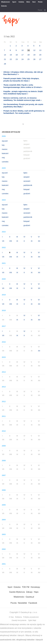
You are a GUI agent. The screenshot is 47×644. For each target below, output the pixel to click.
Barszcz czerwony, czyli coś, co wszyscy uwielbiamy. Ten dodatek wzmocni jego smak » (22, 99)
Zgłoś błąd (32, 620)
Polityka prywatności (31, 617)
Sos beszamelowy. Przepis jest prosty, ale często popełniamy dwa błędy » (23, 106)
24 (22, 59)
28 (5, 64)
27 (40, 59)
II (10, 237)
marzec (5, 149)
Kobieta (21, 2)
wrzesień (27, 181)
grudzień (27, 194)
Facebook (33, 603)
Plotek (40, 2)
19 (34, 55)
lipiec (25, 173)
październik (28, 185)
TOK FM (26, 587)
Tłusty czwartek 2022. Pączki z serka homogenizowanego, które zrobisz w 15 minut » (23, 86)
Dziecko (4, 6)
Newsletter (23, 603)
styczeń (5, 141)
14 (5, 55)
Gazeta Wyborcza (17, 592)
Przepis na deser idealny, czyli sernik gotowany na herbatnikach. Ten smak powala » (24, 112)
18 (28, 55)
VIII (11, 241)
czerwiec (5, 162)
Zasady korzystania (19, 620)
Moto (28, 2)
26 (34, 59)
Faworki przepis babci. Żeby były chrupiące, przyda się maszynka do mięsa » (21, 80)
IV (24, 237)
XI (32, 241)
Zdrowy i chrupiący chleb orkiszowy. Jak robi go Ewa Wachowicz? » (23, 73)
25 (28, 59)
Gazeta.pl (30, 597)
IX (17, 241)
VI (39, 237)
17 (22, 55)
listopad (26, 189)
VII (3, 241)
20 (40, 55)
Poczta (40, 10)
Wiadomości (6, 2)
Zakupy (29, 592)
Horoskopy (35, 587)
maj (3, 158)
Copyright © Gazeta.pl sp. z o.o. (23, 612)
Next (34, 2)
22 (11, 59)
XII (39, 241)
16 (17, 55)
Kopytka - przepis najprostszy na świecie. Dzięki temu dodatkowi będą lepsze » (23, 93)
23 (17, 59)
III (17, 237)
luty (3, 145)
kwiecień (5, 153)
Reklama (18, 617)
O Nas (11, 617)
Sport (14, 2)
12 (34, 50)
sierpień (26, 177)
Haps (36, 592)
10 (22, 50)
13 (40, 50)
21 (5, 59)
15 (11, 55)
